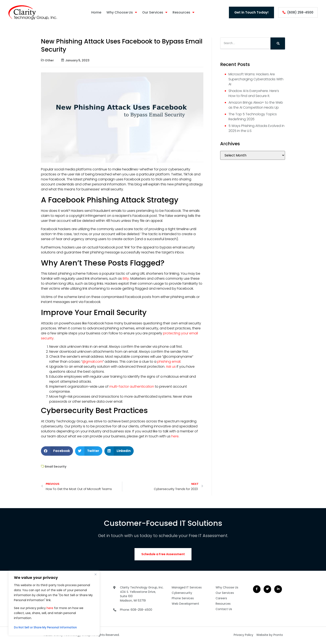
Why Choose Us (120, 12)
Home (94, 12)
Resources (182, 12)
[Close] (95, 574)
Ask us (170, 367)
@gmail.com (93, 362)
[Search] (278, 43)
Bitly (125, 279)
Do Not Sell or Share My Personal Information (48, 628)
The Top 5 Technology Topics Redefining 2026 (253, 117)
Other (49, 60)
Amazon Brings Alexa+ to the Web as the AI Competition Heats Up (256, 105)
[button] (57, 451)
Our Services (153, 12)
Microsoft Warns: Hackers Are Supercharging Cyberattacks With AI (256, 79)
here (50, 608)
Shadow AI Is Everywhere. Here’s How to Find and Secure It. (254, 93)
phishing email (168, 362)
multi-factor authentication (131, 387)
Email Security (56, 467)
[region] (54, 603)
